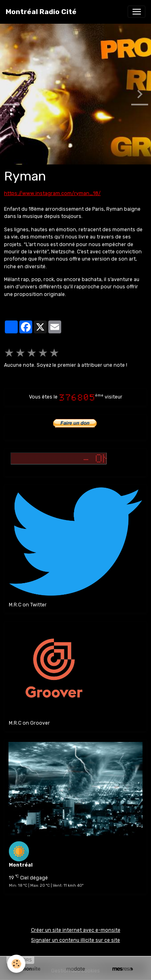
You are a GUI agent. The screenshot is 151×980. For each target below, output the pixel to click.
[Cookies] (16, 964)
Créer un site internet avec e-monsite (76, 930)
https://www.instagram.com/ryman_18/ (52, 193)
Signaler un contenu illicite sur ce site (75, 940)
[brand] (41, 12)
